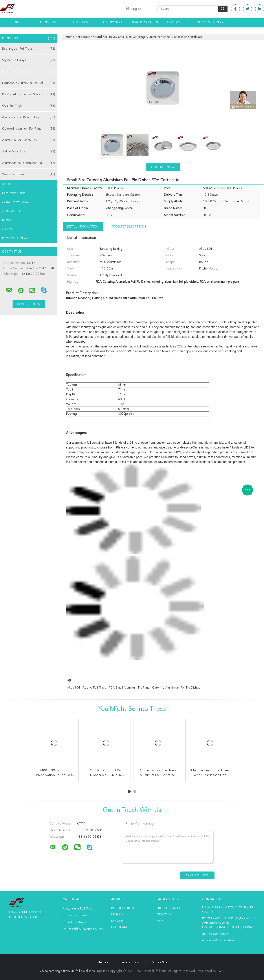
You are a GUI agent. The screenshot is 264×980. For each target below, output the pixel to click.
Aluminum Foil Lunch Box (29, 140)
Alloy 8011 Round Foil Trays (86, 688)
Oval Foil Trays (29, 106)
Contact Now (163, 167)
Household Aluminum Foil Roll (29, 83)
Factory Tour (112, 22)
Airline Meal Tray (29, 152)
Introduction (122, 908)
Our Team (119, 927)
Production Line (170, 908)
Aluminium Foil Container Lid (29, 163)
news (6, 221)
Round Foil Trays (29, 72)
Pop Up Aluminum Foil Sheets (29, 94)
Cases (7, 230)
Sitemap (102, 962)
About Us (80, 22)
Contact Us (177, 22)
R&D (160, 921)
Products (48, 22)
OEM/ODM (164, 915)
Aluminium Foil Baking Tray (29, 117)
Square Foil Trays (29, 60)
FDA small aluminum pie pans (129, 688)
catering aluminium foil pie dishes (176, 688)
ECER (221, 971)
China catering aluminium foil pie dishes (67, 971)
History (117, 915)
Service (117, 921)
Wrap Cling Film (29, 174)
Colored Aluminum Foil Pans (29, 129)
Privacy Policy (130, 962)
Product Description (129, 227)
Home (16, 22)
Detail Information (83, 227)
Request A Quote (212, 22)
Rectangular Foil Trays (29, 49)
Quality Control (145, 22)
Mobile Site (160, 962)
